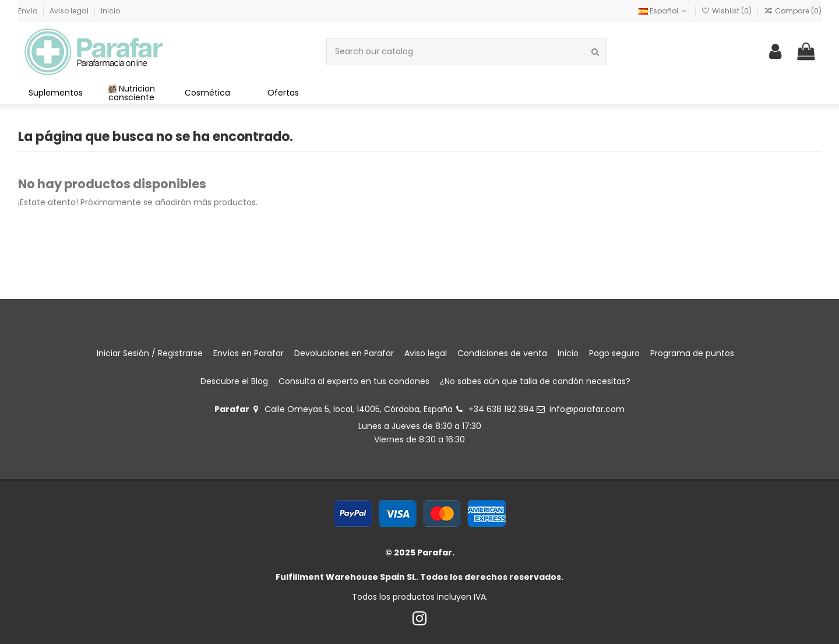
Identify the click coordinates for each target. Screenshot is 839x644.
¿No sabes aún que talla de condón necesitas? (535, 381)
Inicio (110, 11)
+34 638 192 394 (501, 409)
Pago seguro (614, 353)
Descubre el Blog (234, 381)
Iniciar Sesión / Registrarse (150, 353)
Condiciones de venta (502, 353)
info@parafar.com (587, 409)
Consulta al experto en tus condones (354, 381)
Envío (29, 11)
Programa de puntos (692, 353)
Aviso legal (70, 11)
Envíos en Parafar (248, 353)
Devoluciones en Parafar (344, 353)
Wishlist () (727, 11)
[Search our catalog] (595, 52)
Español (664, 11)
